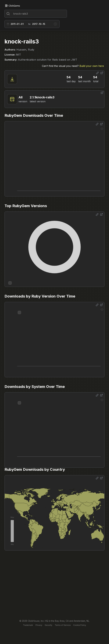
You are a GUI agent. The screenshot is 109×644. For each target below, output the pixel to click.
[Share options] (97, 73)
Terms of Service (63, 625)
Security (48, 625)
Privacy (39, 625)
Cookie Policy (80, 625)
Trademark (28, 625)
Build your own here (92, 66)
